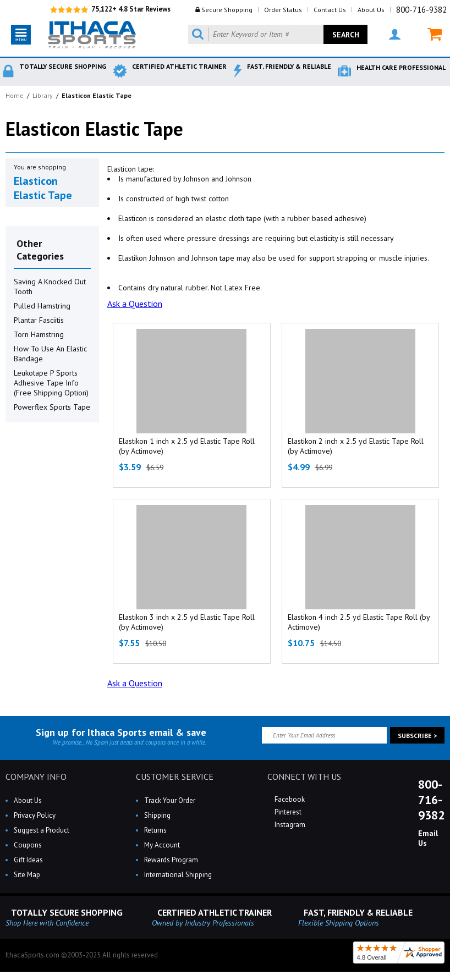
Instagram (289, 825)
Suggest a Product (42, 830)
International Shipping (178, 875)
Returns (155, 830)
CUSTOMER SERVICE (175, 777)
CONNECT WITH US (304, 777)
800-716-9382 (421, 10)
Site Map (27, 875)
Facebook (289, 799)
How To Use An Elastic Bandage (50, 354)
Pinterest (287, 812)
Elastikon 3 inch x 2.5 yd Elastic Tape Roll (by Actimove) (187, 622)
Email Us (428, 838)
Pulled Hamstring (42, 306)
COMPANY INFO (36, 777)
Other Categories (40, 250)
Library (43, 95)
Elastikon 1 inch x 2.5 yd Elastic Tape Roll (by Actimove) (187, 446)
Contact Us (330, 10)
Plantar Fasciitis (39, 320)
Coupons (28, 845)
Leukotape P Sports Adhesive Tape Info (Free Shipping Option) (51, 383)
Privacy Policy (35, 815)
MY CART (435, 34)
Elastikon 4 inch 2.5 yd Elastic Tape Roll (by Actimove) (359, 622)
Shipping (157, 815)
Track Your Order (170, 800)
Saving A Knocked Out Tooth (50, 287)
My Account (162, 845)
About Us (371, 10)
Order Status (283, 10)
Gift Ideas (28, 860)
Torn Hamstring (39, 334)
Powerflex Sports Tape (52, 407)
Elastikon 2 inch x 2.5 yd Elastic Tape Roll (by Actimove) (356, 446)
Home (15, 95)
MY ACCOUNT (395, 34)
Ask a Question (135, 304)
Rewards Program (171, 860)
